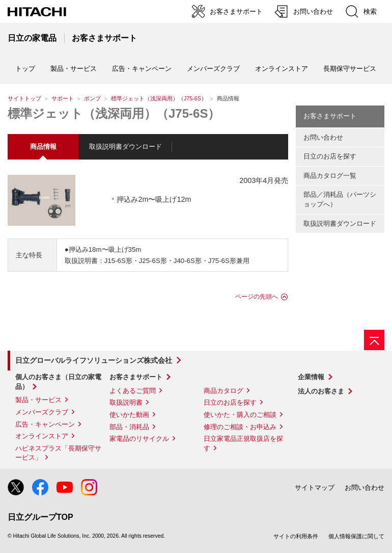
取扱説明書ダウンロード (125, 147)
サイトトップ (24, 98)
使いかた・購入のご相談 (240, 415)
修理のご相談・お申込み (240, 427)
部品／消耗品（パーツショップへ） (340, 199)
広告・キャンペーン (45, 424)
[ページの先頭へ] (374, 340)
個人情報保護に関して (356, 536)
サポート (63, 98)
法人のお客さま (321, 391)
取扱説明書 (126, 402)
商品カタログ (223, 391)
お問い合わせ (323, 137)
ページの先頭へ (257, 297)
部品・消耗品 (129, 427)
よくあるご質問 (133, 391)
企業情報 (311, 377)
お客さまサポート (330, 116)
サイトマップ (315, 488)
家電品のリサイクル (139, 439)
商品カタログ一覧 (330, 176)
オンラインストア (282, 69)
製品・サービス (38, 400)
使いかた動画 (129, 415)
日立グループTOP (40, 517)
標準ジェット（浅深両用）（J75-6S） (159, 98)
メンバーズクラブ (213, 69)
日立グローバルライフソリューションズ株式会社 (94, 360)
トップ (25, 69)
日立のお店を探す (330, 156)
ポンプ (92, 98)
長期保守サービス (350, 69)
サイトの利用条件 (296, 536)
